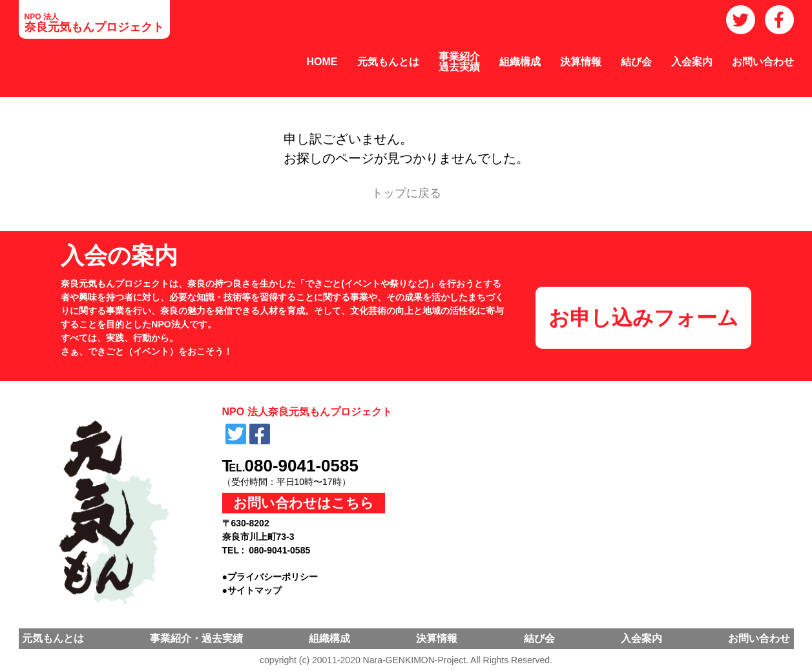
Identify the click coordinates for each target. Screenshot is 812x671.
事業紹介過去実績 (459, 62)
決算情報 (581, 62)
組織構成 (520, 62)
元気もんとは (388, 62)
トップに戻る (406, 193)
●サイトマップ (252, 590)
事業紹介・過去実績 (196, 638)
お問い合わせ (763, 62)
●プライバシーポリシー (270, 577)
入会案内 (692, 62)
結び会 (636, 62)
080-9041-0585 (302, 466)
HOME (322, 62)
